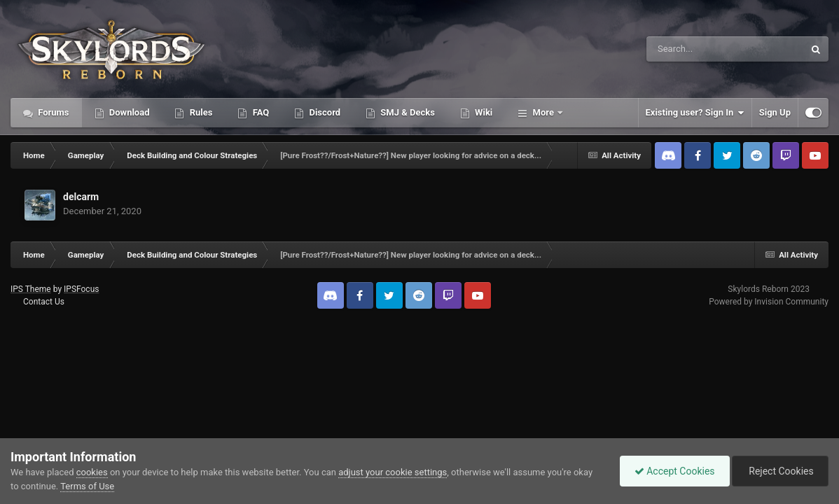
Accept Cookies (675, 471)
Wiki (483, 112)
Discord (324, 112)
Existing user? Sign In (695, 113)
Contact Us (44, 302)
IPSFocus (81, 289)
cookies (92, 472)
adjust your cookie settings (393, 472)
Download (129, 112)
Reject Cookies (780, 471)
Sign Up (775, 112)
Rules (200, 112)
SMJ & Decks (407, 112)
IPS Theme (31, 289)
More (543, 112)
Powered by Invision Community (769, 302)
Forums (53, 112)
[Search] (690, 49)
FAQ (259, 112)
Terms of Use (87, 486)
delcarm (81, 197)
